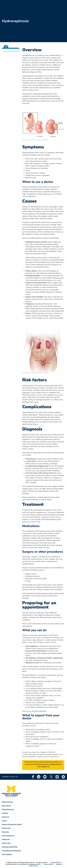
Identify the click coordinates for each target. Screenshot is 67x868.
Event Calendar (7, 854)
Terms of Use (54, 757)
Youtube (45, 777)
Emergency (6, 832)
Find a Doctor (6, 806)
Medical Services (7, 802)
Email (63, 777)
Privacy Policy (48, 864)
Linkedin (39, 777)
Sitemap (59, 864)
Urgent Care (6, 839)
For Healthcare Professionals (11, 851)
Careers (4, 821)
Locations (5, 813)
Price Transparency (8, 836)
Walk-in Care (6, 843)
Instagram (57, 777)
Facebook (33, 777)
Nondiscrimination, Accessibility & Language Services (23, 864)
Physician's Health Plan (10, 847)
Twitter (51, 777)
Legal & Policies (56, 863)
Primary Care (6, 828)
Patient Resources (8, 809)
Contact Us (5, 817)
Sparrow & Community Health (12, 824)
